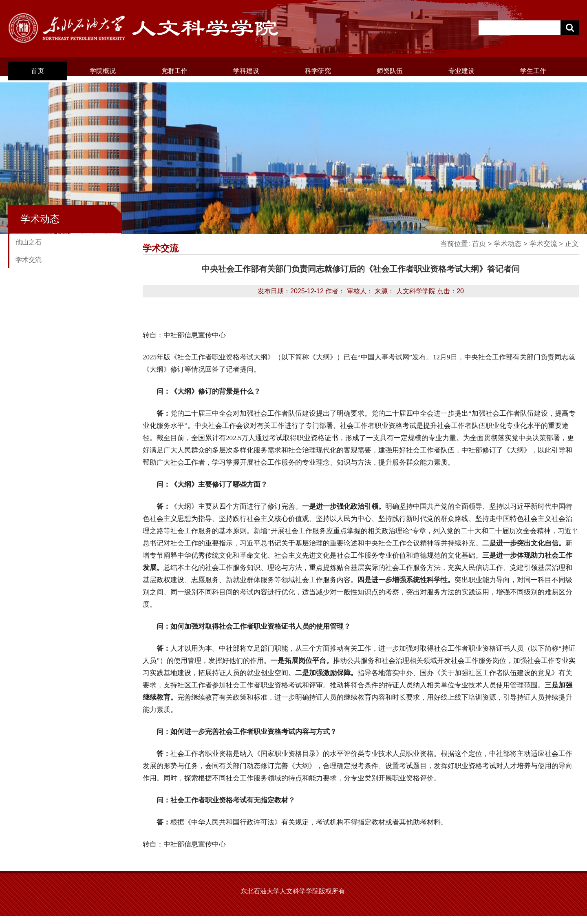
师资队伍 (390, 71)
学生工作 (533, 71)
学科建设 (246, 71)
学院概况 (103, 71)
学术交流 (29, 260)
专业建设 (461, 71)
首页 (38, 71)
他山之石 (29, 242)
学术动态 (508, 244)
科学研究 (318, 71)
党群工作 (174, 71)
